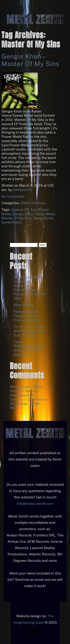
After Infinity (24, 305)
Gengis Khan (23, 214)
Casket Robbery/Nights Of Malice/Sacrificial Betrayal (29, 348)
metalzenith (22, 190)
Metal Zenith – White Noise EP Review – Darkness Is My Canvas (26, 393)
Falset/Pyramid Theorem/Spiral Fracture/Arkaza (27, 316)
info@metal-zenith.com (35, 504)
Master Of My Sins (17, 218)
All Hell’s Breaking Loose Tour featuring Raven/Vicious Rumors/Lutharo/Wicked (29, 288)
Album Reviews (33, 203)
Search (13, 241)
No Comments (13, 196)
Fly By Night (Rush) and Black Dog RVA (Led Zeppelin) (29, 331)
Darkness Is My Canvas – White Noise (28, 403)
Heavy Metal (45, 214)
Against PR (20, 210)
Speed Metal (12, 222)
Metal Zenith (43, 218)
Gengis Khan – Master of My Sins (30, 60)
